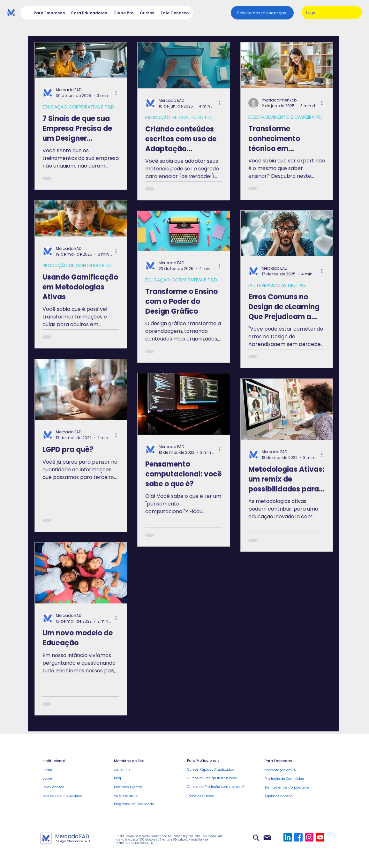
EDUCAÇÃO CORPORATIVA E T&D (78, 107)
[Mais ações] (118, 93)
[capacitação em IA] (292, 771)
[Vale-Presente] (141, 796)
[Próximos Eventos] (141, 787)
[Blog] (141, 778)
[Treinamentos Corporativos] (296, 788)
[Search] (256, 838)
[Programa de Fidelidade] (141, 804)
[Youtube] (320, 837)
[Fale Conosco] (69, 787)
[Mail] (267, 838)
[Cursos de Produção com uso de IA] (219, 787)
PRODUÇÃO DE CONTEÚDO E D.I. (180, 118)
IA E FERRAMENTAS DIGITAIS (277, 285)
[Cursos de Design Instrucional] (214, 778)
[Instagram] (309, 837)
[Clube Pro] (141, 770)
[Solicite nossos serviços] (262, 13)
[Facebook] (298, 837)
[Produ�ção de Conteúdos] (292, 779)
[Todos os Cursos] (219, 796)
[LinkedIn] (288, 837)
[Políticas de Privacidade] (69, 796)
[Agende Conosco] (296, 796)
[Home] (69, 770)
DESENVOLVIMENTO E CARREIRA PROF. (287, 117)
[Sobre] (69, 778)
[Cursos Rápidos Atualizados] (214, 770)
